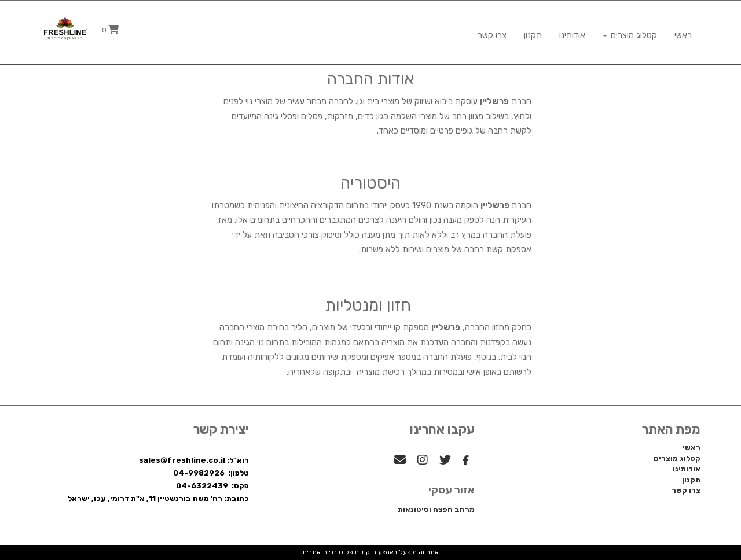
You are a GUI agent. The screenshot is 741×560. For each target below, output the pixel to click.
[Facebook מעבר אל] (466, 461)
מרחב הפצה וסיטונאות (436, 509)
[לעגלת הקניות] (110, 30)
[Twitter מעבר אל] (445, 461)
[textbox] (371, 228)
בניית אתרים (320, 552)
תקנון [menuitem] (533, 30)
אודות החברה (370, 79)
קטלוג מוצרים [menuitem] (630, 30)
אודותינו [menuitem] (572, 30)
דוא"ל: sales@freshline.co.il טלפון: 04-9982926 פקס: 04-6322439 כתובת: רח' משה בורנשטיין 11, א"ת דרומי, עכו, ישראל (158, 479)
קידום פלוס (353, 552)
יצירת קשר (221, 430)
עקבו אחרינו (442, 430)
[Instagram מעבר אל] (423, 461)
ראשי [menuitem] (683, 30)
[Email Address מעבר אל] (400, 461)
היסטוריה (370, 183)
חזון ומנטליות (368, 305)
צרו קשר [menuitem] (492, 30)
